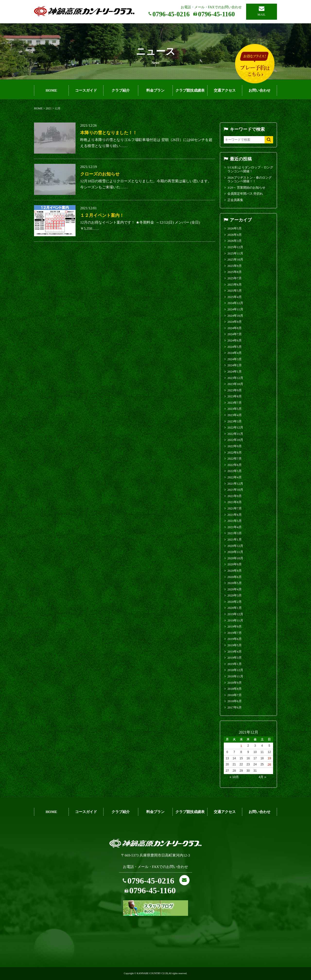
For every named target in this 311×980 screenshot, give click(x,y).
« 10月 (234, 777)
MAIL (262, 14)
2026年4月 (235, 235)
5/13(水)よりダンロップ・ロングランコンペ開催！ (250, 169)
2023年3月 (235, 421)
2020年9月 (235, 564)
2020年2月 (235, 602)
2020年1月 (235, 608)
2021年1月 (235, 539)
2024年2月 (235, 365)
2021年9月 (235, 496)
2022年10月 (235, 440)
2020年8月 (235, 571)
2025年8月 (235, 272)
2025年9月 (235, 266)
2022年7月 (235, 459)
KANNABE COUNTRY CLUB (152, 973)
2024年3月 (235, 359)
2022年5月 (235, 471)
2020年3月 (235, 595)
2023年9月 (235, 390)
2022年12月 (235, 427)
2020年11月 (235, 552)
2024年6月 (235, 340)
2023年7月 (235, 403)
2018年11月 (235, 676)
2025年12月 (235, 247)
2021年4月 (235, 527)
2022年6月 (235, 465)
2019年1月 (235, 664)
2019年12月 (235, 614)
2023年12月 (235, 378)
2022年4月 (235, 477)
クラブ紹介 (121, 90)
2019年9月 (235, 626)
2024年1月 (235, 372)
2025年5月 (235, 291)
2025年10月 (235, 259)
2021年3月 (235, 533)
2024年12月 (235, 303)
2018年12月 (235, 670)
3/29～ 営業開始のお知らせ (246, 188)
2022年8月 (235, 452)
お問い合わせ (259, 90)
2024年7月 (235, 334)
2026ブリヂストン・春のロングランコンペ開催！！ (250, 179)
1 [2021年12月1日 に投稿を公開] (241, 746)
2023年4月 (235, 415)
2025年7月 (235, 278)
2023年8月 (235, 396)
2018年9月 (235, 683)
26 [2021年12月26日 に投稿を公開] (269, 765)
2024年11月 (235, 309)
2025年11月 (235, 253)
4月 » (262, 777)
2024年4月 (235, 353)
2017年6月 (235, 707)
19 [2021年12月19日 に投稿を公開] (269, 758)
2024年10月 (235, 316)
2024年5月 (235, 347)
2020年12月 (235, 546)
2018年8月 (235, 689)
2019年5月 (235, 645)
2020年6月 (235, 577)
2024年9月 (235, 322)
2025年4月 (235, 297)
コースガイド (86, 90)
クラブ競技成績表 (190, 90)
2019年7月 (235, 633)
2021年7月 (235, 508)
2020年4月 (235, 589)
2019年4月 (235, 652)
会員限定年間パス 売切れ (245, 194)
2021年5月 (235, 521)
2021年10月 (235, 490)
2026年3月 (235, 241)
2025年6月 (235, 284)
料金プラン (155, 90)
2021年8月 (235, 502)
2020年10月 (235, 558)
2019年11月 (235, 620)
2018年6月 (235, 701)
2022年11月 (235, 434)
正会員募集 (235, 200)
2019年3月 (235, 658)
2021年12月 (235, 484)
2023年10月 (235, 384)
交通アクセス (225, 90)
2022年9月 (235, 446)
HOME (52, 90)
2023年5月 (235, 409)
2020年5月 (235, 583)
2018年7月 (235, 695)
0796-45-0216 (171, 14)
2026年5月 (235, 228)
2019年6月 (235, 639)
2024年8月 (235, 328)
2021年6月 (235, 515)
